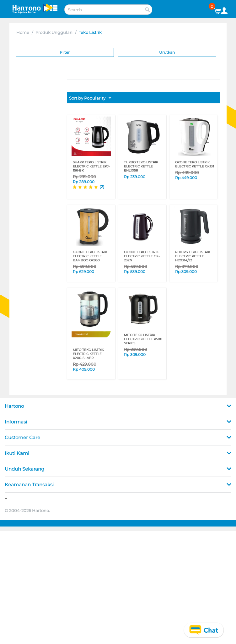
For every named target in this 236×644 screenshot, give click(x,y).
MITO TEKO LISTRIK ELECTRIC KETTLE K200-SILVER (88, 354)
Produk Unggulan (54, 32)
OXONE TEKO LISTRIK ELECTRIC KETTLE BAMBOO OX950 (90, 256)
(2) (102, 187)
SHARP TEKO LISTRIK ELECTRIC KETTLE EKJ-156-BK (91, 166)
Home (23, 32)
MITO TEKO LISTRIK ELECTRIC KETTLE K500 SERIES (143, 339)
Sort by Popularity (90, 98)
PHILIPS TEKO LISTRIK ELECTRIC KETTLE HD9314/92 (193, 256)
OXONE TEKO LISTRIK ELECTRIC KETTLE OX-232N (142, 256)
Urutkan (167, 52)
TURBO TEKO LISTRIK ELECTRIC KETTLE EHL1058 (141, 166)
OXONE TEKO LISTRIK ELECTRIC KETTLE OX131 (195, 164)
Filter (65, 52)
